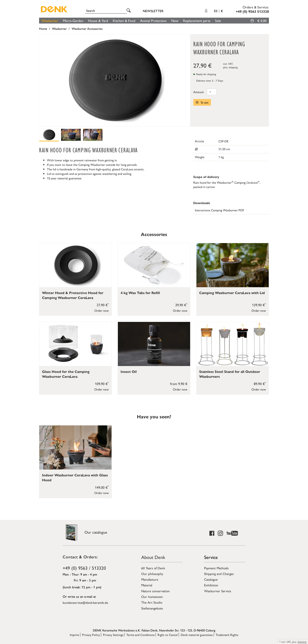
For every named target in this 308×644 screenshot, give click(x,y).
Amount (199, 92)
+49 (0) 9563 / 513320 (84, 568)
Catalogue (211, 579)
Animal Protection (153, 20)
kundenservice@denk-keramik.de (85, 602)
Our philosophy (152, 574)
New (175, 20)
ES (218, 11)
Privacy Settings (113, 635)
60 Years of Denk (153, 568)
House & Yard (98, 20)
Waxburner (50, 20)
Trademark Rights (227, 635)
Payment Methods (216, 568)
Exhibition (211, 585)
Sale (218, 20)
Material (147, 585)
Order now (102, 310)
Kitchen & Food (124, 20)
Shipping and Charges (219, 574)
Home (43, 29)
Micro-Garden (73, 20)
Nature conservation (155, 591)
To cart (202, 102)
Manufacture (150, 579)
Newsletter (153, 11)
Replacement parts (197, 20)
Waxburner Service (218, 591)
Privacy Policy (91, 635)
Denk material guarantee (197, 635)
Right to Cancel (168, 635)
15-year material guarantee (64, 178)
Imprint (74, 635)
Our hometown (152, 597)
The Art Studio (152, 602)
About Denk (153, 557)
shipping (233, 67)
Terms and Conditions (140, 635)
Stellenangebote (152, 608)
